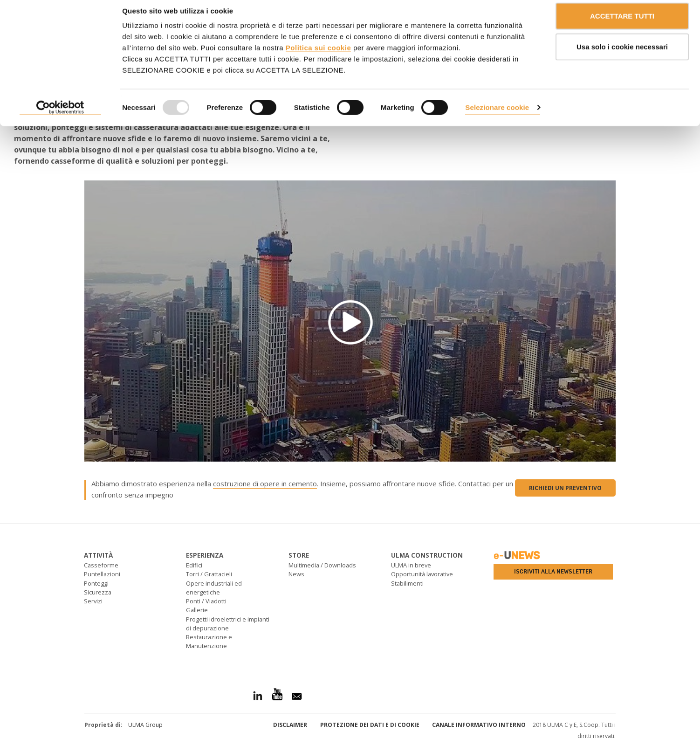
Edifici (194, 565)
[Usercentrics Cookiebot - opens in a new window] (60, 117)
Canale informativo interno (479, 725)
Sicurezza (98, 592)
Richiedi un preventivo (565, 488)
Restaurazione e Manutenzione (209, 641)
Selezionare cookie (497, 116)
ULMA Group (145, 725)
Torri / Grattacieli (209, 574)
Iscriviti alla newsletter (553, 572)
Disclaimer (290, 725)
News (296, 574)
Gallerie (197, 610)
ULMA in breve (411, 565)
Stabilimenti (407, 583)
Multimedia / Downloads (322, 565)
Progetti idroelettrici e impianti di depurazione (228, 624)
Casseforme (101, 565)
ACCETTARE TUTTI (622, 24)
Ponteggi (96, 583)
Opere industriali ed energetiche (214, 588)
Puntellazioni (102, 574)
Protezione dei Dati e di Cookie (370, 725)
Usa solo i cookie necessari (622, 55)
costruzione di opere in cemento (265, 484)
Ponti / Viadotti (206, 601)
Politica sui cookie (318, 56)
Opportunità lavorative (422, 574)
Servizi (93, 601)
